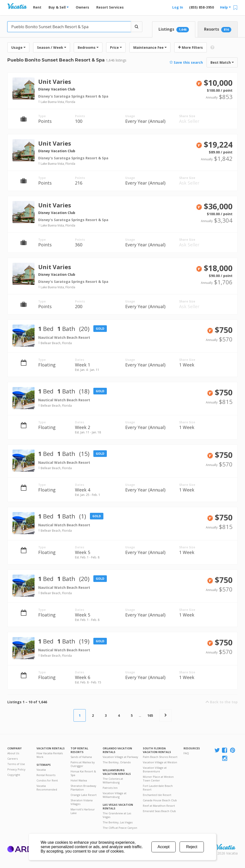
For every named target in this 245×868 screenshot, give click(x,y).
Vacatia (41, 770)
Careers (12, 759)
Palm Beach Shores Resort (160, 757)
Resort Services (110, 7)
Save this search (186, 62)
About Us (13, 753)
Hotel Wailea (79, 780)
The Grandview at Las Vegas (117, 815)
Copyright (14, 775)
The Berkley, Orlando (117, 762)
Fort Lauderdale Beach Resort (158, 788)
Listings (174, 29)
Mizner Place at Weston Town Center (158, 779)
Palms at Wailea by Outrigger (83, 764)
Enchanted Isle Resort (157, 795)
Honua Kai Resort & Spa (83, 773)
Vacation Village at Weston (160, 762)
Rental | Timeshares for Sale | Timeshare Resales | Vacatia (226, 847)
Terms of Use (16, 764)
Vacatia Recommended (47, 788)
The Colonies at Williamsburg (113, 780)
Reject (192, 847)
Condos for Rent (47, 780)
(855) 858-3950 (202, 7)
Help (225, 7)
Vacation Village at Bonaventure (155, 769)
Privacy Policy (16, 769)
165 (150, 715)
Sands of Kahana (81, 757)
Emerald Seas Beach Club (159, 811)
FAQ (186, 753)
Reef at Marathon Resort (159, 806)
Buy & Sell (59, 7)
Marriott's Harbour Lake (83, 811)
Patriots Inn (110, 788)
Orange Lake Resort (84, 795)
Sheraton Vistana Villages (82, 802)
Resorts (218, 29)
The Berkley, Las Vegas (118, 822)
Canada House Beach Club (160, 800)
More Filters (190, 47)
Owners (82, 7)
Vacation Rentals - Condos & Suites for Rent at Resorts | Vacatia (17, 6)
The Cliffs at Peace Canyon (120, 828)
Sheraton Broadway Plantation (83, 788)
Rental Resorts (46, 775)
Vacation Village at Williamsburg (115, 795)
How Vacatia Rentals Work (50, 755)
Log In (178, 7)
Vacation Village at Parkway (120, 757)
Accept (164, 847)
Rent (37, 7)
